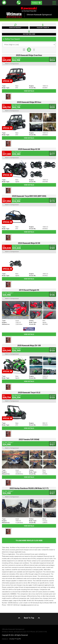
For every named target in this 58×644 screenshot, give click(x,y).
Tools (37, 3)
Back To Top (29, 618)
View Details (29, 91)
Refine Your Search (11, 39)
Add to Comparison (12, 64)
